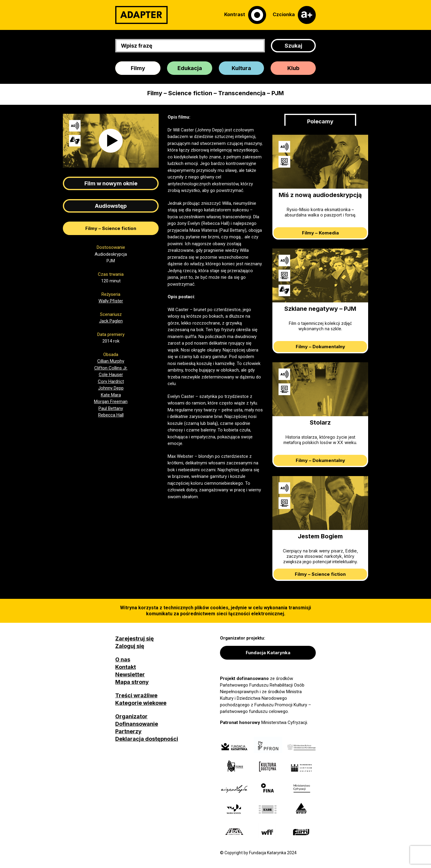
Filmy (138, 68)
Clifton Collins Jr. (111, 368)
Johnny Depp (111, 388)
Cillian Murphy (111, 361)
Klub (293, 68)
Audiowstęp (111, 206)
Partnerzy (128, 731)
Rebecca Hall (111, 415)
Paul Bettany (111, 408)
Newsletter (130, 674)
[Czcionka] (294, 15)
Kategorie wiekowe (141, 703)
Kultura (241, 68)
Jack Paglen (111, 321)
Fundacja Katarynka (268, 653)
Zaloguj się (130, 646)
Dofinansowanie (137, 724)
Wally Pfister (111, 301)
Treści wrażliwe (136, 695)
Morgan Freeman (111, 402)
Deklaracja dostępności (147, 739)
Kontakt (126, 667)
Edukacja (190, 68)
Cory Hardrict (111, 381)
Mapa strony (132, 682)
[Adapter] (141, 15)
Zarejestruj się (135, 638)
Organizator (131, 716)
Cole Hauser (111, 375)
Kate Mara (111, 395)
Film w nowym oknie (111, 183)
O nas (123, 659)
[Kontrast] (245, 15)
